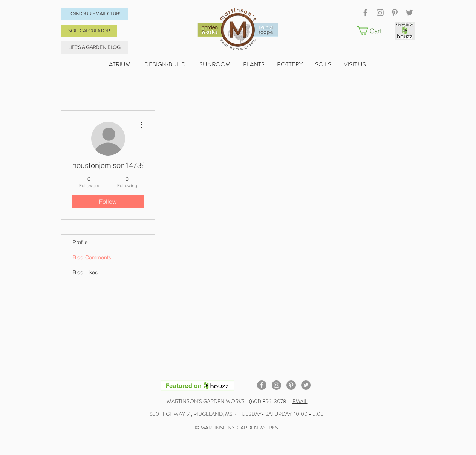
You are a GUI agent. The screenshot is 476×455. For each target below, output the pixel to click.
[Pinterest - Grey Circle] (291, 385)
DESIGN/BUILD (165, 64)
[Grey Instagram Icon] (380, 13)
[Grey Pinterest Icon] (395, 13)
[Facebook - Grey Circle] (262, 385)
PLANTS (260, 64)
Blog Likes (85, 272)
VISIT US (355, 64)
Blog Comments (92, 257)
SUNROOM (215, 64)
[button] (374, 31)
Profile (80, 242)
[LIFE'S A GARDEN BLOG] (95, 48)
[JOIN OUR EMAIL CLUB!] (95, 14)
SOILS (329, 64)
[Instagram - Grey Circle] (276, 385)
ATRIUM (120, 64)
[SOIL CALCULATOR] (89, 31)
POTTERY (296, 64)
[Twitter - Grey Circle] (306, 385)
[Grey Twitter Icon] (409, 13)
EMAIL (300, 401)
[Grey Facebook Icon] (365, 13)
